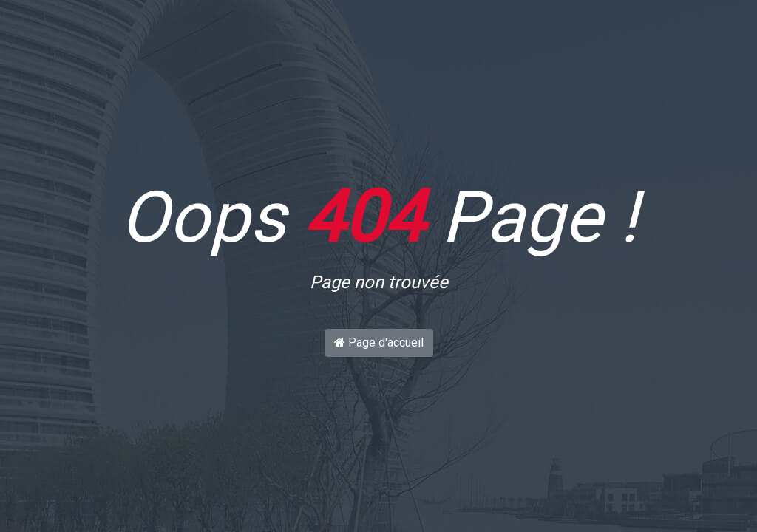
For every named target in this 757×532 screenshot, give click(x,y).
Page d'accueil (379, 342)
